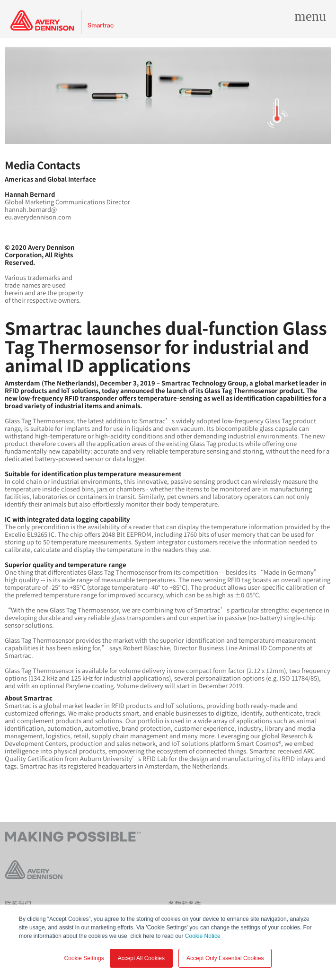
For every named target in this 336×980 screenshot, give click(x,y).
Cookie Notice (203, 936)
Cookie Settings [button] (84, 958)
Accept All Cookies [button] (141, 958)
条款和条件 (185, 904)
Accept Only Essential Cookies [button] (225, 958)
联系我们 (18, 904)
